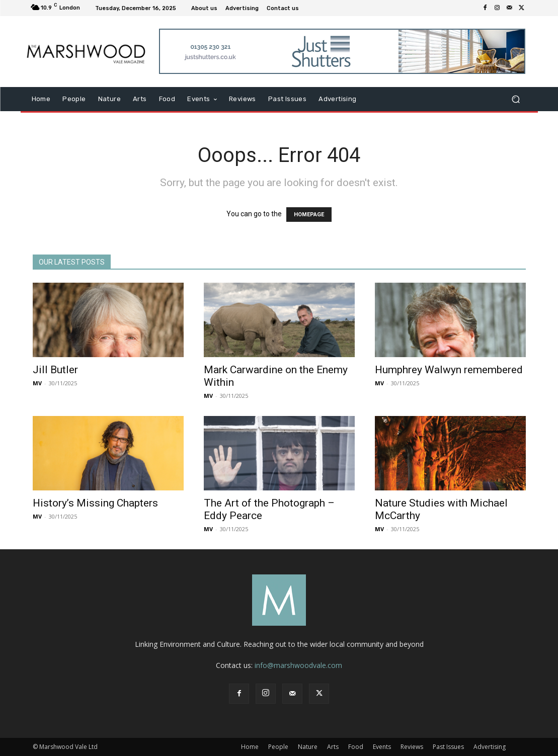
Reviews (412, 747)
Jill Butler (55, 370)
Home (250, 747)
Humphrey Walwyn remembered (449, 370)
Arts (333, 747)
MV (37, 383)
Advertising (490, 747)
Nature (308, 747)
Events (382, 747)
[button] (516, 99)
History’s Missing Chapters (95, 503)
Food (356, 747)
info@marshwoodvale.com (298, 665)
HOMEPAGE (309, 215)
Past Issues (448, 747)
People (278, 747)
